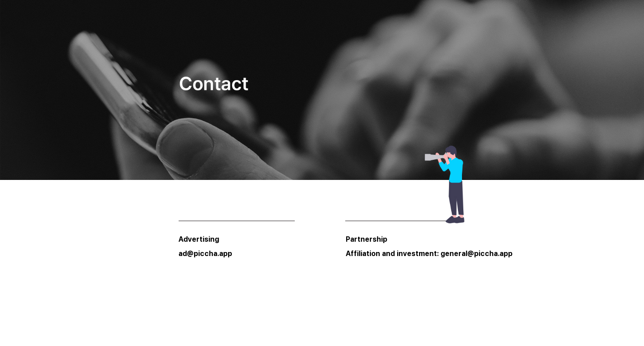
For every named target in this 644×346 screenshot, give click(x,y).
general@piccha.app (477, 254)
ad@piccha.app (205, 254)
